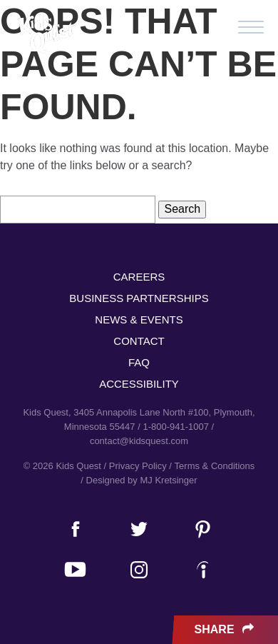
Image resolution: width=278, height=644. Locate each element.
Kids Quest (46, 34)
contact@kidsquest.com (139, 441)
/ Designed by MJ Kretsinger (139, 480)
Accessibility (139, 384)
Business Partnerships (139, 298)
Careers (139, 277)
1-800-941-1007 (176, 427)
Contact (139, 341)
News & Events (139, 320)
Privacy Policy (138, 466)
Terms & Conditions (215, 466)
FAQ (139, 362)
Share (226, 630)
